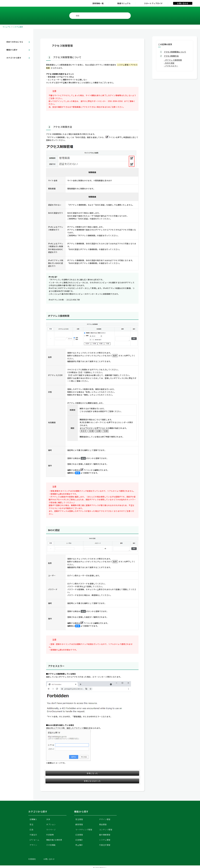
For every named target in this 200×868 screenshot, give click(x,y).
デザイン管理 (105, 819)
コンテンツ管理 (106, 830)
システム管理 (105, 840)
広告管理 (79, 835)
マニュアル (7, 27)
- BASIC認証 (169, 63)
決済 (48, 819)
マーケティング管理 (84, 830)
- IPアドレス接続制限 (173, 60)
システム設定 (18, 27)
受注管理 (79, 819)
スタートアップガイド (153, 3)
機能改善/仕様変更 (54, 840)
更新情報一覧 (98, 3)
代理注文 (33, 835)
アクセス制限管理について (175, 52)
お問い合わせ (183, 3)
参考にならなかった (92, 781)
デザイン (33, 845)
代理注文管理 (105, 845)
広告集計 (79, 840)
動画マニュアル (124, 3)
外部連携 (50, 835)
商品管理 (103, 824)
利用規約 (32, 859)
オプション (51, 824)
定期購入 (33, 819)
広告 (31, 830)
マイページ (51, 830)
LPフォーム (34, 840)
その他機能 (51, 845)
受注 (31, 824)
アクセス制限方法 (171, 56)
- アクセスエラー (171, 66)
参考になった (92, 773)
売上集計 (79, 845)
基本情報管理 (105, 835)
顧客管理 (79, 824)
